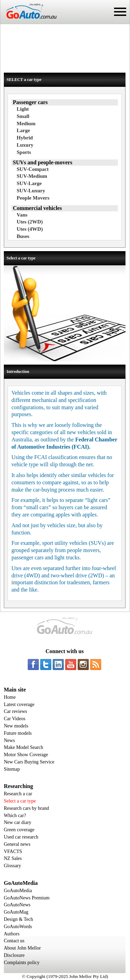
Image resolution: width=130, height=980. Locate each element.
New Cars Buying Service (29, 762)
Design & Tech (18, 919)
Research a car (18, 794)
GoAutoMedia (18, 891)
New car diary (18, 822)
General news (17, 844)
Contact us (14, 941)
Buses (23, 236)
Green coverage (19, 830)
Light (23, 109)
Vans (22, 215)
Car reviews (15, 711)
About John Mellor (22, 948)
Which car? (15, 816)
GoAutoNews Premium (27, 898)
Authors (12, 934)
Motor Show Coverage (26, 755)
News (9, 740)
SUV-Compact (33, 169)
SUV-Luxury (31, 191)
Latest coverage (19, 704)
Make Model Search (24, 747)
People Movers (33, 198)
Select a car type (20, 801)
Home (10, 697)
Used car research (21, 837)
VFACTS (13, 851)
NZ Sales (13, 858)
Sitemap (12, 769)
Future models (18, 733)
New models (16, 726)
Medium (26, 123)
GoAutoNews (17, 905)
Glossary (12, 866)
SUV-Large (29, 183)
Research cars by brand (26, 808)
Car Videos (15, 719)
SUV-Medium (32, 176)
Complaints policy (22, 963)
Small (23, 116)
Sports (24, 152)
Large (23, 130)
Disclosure (14, 955)
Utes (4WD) (30, 229)
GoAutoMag (16, 912)
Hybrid (25, 138)
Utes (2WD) (30, 222)
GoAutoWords (18, 927)
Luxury (25, 145)
